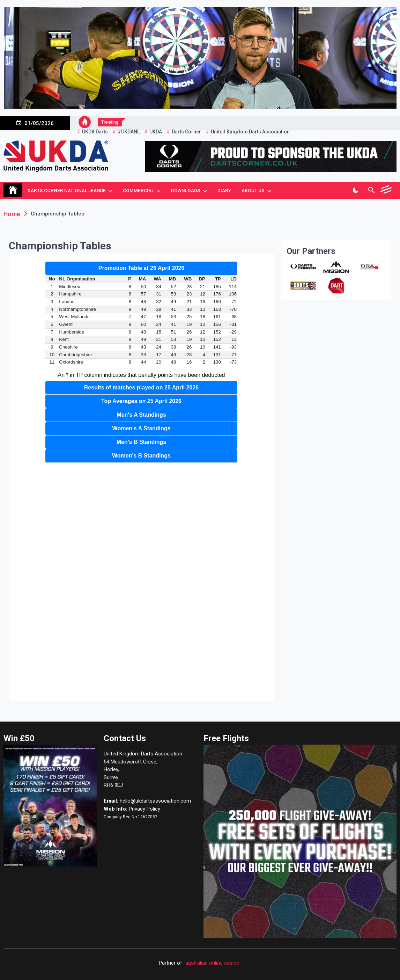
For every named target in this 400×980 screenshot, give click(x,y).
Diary (224, 190)
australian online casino (212, 963)
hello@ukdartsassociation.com (155, 801)
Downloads (186, 190)
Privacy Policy (145, 809)
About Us (253, 190)
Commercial (138, 190)
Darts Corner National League (67, 190)
